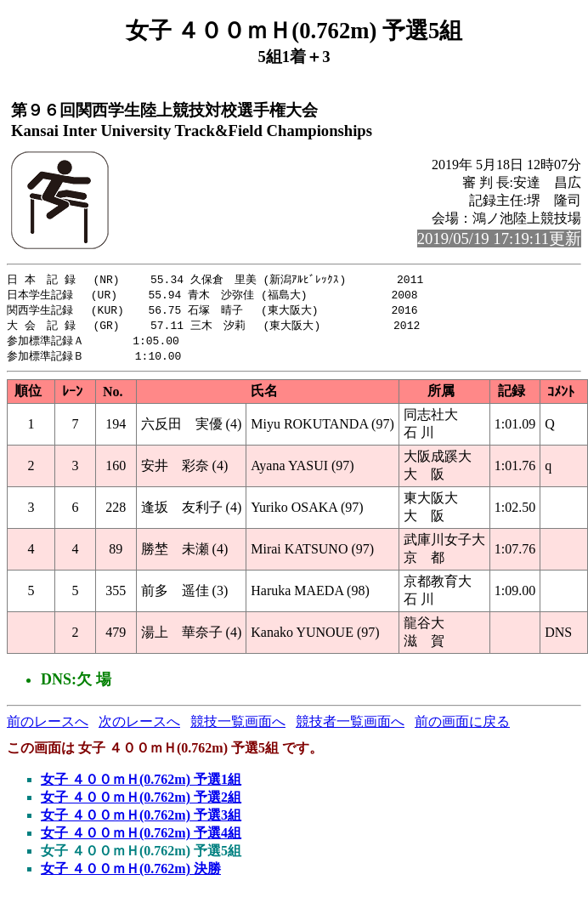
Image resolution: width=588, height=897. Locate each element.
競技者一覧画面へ (350, 727)
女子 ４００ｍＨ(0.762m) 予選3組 (141, 820)
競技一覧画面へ (238, 727)
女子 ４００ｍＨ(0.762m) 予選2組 (141, 802)
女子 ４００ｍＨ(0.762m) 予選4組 (141, 838)
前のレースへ (48, 727)
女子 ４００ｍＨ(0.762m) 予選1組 (141, 784)
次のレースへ (139, 727)
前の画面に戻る (462, 727)
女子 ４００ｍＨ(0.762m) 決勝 (131, 874)
